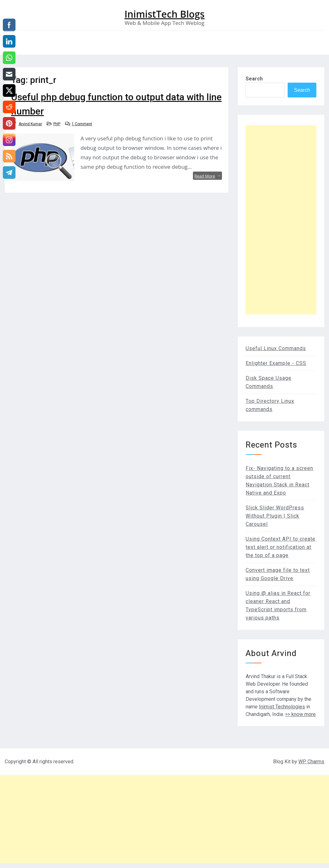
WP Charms (311, 762)
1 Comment (82, 124)
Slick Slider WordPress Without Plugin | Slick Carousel (275, 516)
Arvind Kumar (30, 124)
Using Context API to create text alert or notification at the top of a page (281, 547)
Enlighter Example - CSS (276, 363)
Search (254, 79)
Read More (207, 176)
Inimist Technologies (282, 707)
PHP (57, 124)
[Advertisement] (281, 220)
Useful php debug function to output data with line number (116, 104)
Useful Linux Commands (276, 348)
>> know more (300, 714)
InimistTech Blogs (164, 14)
